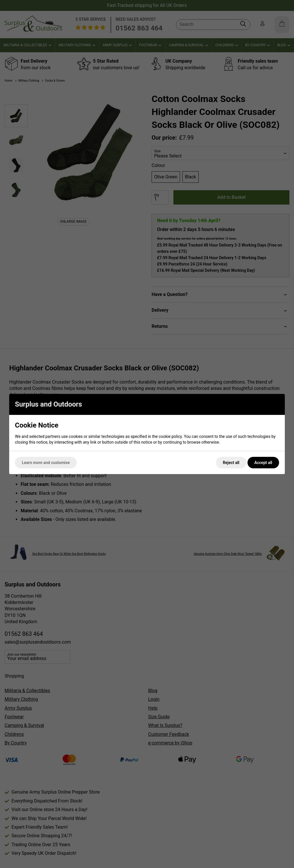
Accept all (263, 463)
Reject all (231, 463)
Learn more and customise (46, 463)
